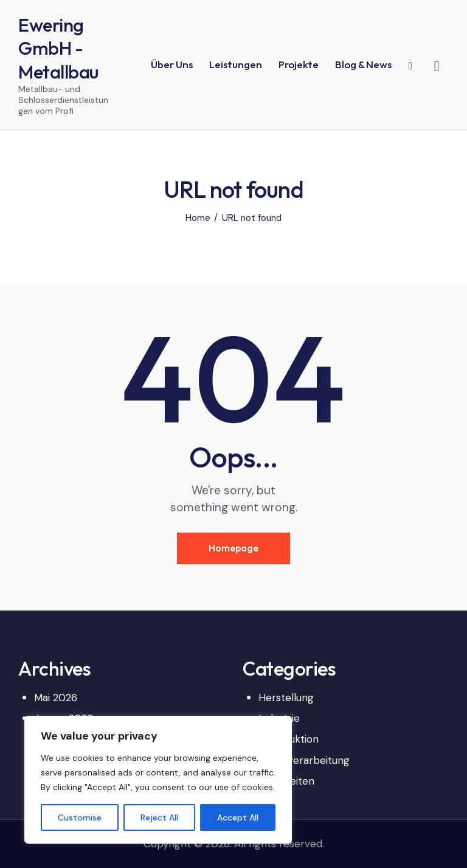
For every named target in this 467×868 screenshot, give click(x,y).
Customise (80, 817)
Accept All (238, 817)
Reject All (159, 817)
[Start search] (437, 66)
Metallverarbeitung (304, 760)
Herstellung (286, 698)
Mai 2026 (56, 698)
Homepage (233, 548)
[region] (158, 780)
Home (198, 218)
